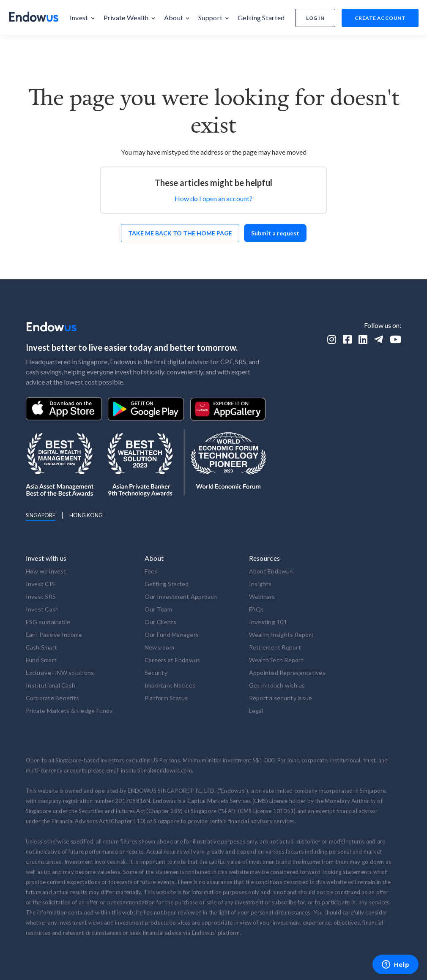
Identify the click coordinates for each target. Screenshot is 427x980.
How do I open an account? (213, 198)
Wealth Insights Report (282, 635)
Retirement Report (275, 647)
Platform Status (166, 698)
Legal (256, 711)
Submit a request (275, 233)
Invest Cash (42, 609)
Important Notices (170, 685)
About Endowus (271, 571)
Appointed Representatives (287, 673)
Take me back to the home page (180, 233)
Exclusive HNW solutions (60, 673)
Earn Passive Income (54, 635)
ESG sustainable (48, 622)
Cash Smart (42, 647)
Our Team (158, 609)
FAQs (257, 609)
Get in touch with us (277, 685)
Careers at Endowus (172, 660)
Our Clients (161, 622)
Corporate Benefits (53, 698)
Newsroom (159, 647)
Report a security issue (281, 698)
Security (156, 673)
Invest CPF (41, 584)
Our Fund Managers (172, 635)
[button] (82, 18)
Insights (260, 584)
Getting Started (167, 584)
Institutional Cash (51, 685)
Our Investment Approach (181, 596)
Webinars (262, 596)
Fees (151, 571)
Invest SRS (41, 596)
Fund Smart (41, 660)
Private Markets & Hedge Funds (69, 711)
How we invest (46, 571)
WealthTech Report (276, 660)
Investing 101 (268, 622)
